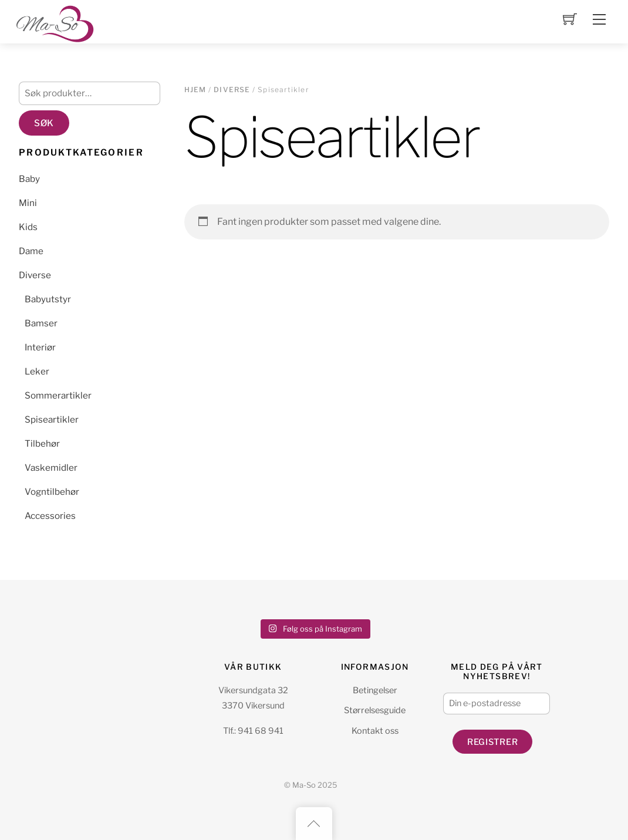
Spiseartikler (52, 419)
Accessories (50, 516)
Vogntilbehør (52, 492)
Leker (37, 371)
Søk (44, 123)
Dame (31, 251)
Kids (28, 227)
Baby (29, 179)
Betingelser (375, 690)
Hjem (195, 90)
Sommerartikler (58, 395)
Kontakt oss (375, 731)
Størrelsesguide (375, 710)
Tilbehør (42, 443)
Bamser (41, 323)
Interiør (40, 347)
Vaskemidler (51, 468)
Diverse (232, 90)
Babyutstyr (48, 299)
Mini (28, 203)
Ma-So (304, 785)
